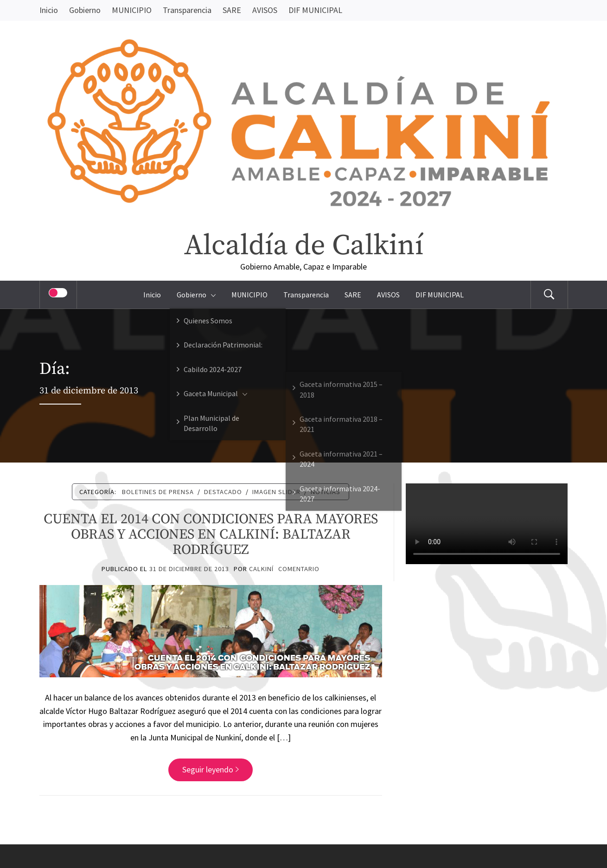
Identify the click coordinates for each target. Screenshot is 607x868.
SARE (232, 10)
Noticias (326, 492)
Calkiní (261, 569)
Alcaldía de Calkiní (304, 246)
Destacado (223, 492)
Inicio (49, 10)
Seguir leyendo (211, 769)
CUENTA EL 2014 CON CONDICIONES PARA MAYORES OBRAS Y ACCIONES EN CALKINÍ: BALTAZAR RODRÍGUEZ (211, 534)
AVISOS (265, 10)
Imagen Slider (276, 492)
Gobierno (85, 10)
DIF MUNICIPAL (315, 10)
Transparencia (187, 10)
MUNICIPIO (132, 10)
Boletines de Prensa (158, 492)
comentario (299, 569)
